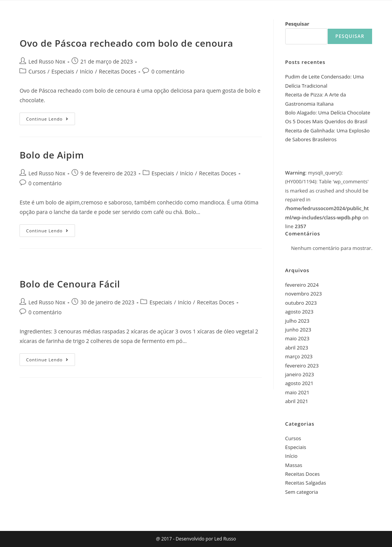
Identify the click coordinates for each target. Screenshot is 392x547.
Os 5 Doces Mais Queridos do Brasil (326, 121)
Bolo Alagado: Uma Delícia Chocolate (328, 113)
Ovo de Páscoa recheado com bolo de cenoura (126, 43)
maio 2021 (297, 392)
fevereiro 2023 (302, 366)
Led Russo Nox (47, 61)
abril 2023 (297, 348)
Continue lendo (51, 117)
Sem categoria (302, 492)
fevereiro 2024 (302, 285)
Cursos (37, 71)
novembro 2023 (304, 294)
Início (87, 71)
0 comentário (168, 71)
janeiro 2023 (300, 374)
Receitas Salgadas (306, 483)
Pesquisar (297, 24)
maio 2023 (297, 338)
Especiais (63, 71)
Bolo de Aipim (52, 155)
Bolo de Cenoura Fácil (70, 284)
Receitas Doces (118, 71)
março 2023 (299, 356)
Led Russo (225, 539)
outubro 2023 (301, 303)
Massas (294, 465)
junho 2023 (298, 330)
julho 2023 (297, 321)
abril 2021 (297, 401)
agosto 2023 (299, 312)
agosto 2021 (299, 383)
